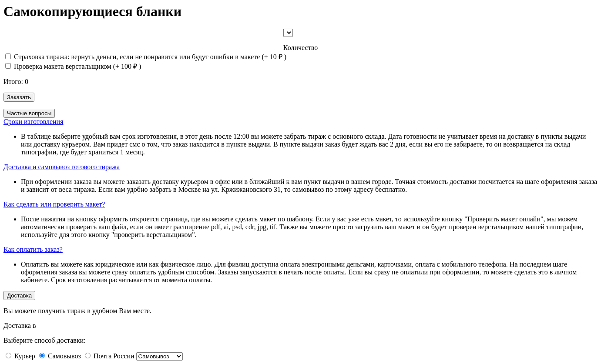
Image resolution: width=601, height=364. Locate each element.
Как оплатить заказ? (33, 249)
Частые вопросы (29, 113)
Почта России (114, 356)
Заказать (19, 97)
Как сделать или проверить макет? (54, 204)
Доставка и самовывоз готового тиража (62, 167)
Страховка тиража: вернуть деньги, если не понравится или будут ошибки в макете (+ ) (146, 57)
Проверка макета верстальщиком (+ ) (73, 66)
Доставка (19, 296)
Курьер (25, 356)
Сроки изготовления (34, 122)
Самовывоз (64, 356)
